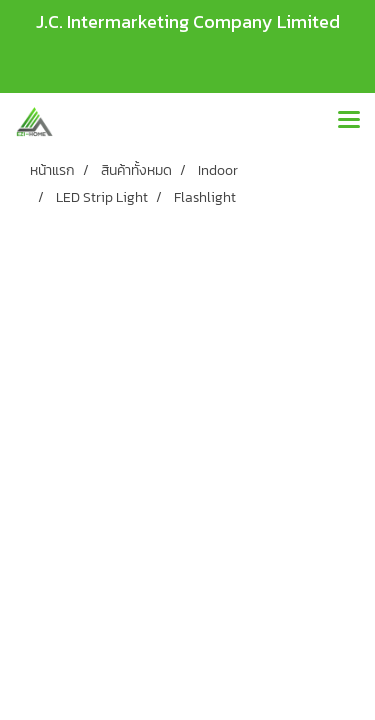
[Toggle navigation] (349, 121)
